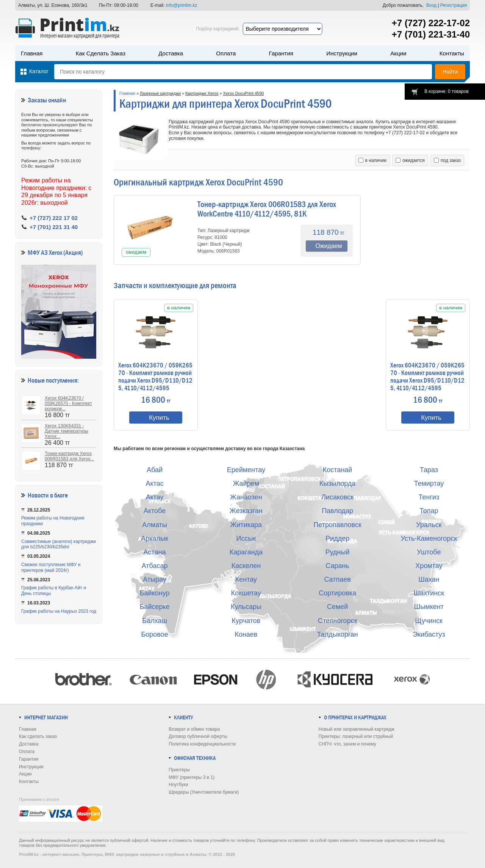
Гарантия (281, 53)
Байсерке (155, 607)
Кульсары (246, 607)
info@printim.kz (182, 5)
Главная (32, 53)
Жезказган (246, 511)
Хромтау (429, 566)
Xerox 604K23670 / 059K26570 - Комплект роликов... (68, 403)
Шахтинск (429, 593)
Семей (337, 607)
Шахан (429, 579)
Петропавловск (337, 525)
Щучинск (429, 621)
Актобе (155, 511)
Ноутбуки (178, 785)
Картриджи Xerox (202, 93)
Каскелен (246, 566)
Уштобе (429, 552)
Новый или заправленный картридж (357, 729)
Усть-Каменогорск (429, 538)
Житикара (246, 525)
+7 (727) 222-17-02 (431, 23)
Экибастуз (429, 634)
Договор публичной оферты (198, 736)
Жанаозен (246, 497)
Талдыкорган (337, 634)
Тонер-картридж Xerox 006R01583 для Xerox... (70, 456)
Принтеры (179, 770)
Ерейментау (246, 470)
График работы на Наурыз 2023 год (59, 611)
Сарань (337, 566)
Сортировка (337, 593)
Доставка (171, 53)
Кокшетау (246, 593)
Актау (155, 497)
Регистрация (454, 5)
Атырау (155, 579)
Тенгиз (429, 497)
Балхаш (155, 621)
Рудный (338, 552)
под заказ (447, 160)
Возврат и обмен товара (194, 729)
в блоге (59, 495)
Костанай (338, 470)
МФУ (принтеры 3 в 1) (192, 777)
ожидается (410, 160)
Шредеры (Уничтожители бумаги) (204, 792)
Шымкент (429, 607)
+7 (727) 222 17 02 (54, 218)
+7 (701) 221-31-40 (431, 34)
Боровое (155, 634)
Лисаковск (337, 497)
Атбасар (155, 566)
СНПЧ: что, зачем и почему (347, 744)
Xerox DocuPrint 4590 (244, 93)
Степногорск (338, 621)
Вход (431, 5)
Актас (155, 483)
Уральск (429, 525)
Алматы (155, 525)
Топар (429, 511)
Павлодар (337, 511)
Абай (155, 470)
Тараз (429, 470)
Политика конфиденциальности (202, 744)
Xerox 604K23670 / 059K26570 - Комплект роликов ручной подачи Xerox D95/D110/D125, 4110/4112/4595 (155, 377)
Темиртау (429, 483)
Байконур (155, 593)
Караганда (246, 552)
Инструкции (342, 53)
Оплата (226, 53)
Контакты (452, 53)
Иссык (246, 538)
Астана (155, 552)
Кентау (246, 579)
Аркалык (155, 538)
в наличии (372, 160)
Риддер (337, 538)
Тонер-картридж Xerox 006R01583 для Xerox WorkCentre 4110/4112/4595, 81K (267, 209)
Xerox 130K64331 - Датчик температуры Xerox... (66, 431)
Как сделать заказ (101, 53)
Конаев (246, 634)
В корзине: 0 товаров (447, 91)
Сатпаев (337, 579)
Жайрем (246, 483)
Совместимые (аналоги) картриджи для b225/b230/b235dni (59, 544)
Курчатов (246, 621)
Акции (398, 53)
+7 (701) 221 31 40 (54, 227)
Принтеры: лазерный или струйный (356, 736)
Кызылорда (337, 483)
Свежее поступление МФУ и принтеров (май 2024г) (51, 567)
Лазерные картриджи (160, 93)
